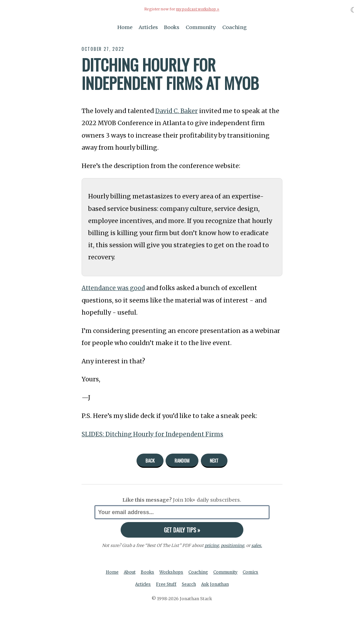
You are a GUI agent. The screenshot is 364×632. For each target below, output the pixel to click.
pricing (211, 545)
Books (172, 27)
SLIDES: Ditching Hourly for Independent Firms (154, 434)
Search (189, 584)
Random (182, 460)
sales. (256, 545)
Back (150, 460)
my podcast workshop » (198, 9)
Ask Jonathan (216, 584)
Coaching (235, 27)
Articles (148, 27)
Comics (252, 572)
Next (214, 460)
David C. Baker (177, 111)
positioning (232, 545)
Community (201, 27)
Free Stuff (166, 584)
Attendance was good (115, 288)
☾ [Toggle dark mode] (353, 10)
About (129, 572)
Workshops (172, 572)
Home (125, 27)
